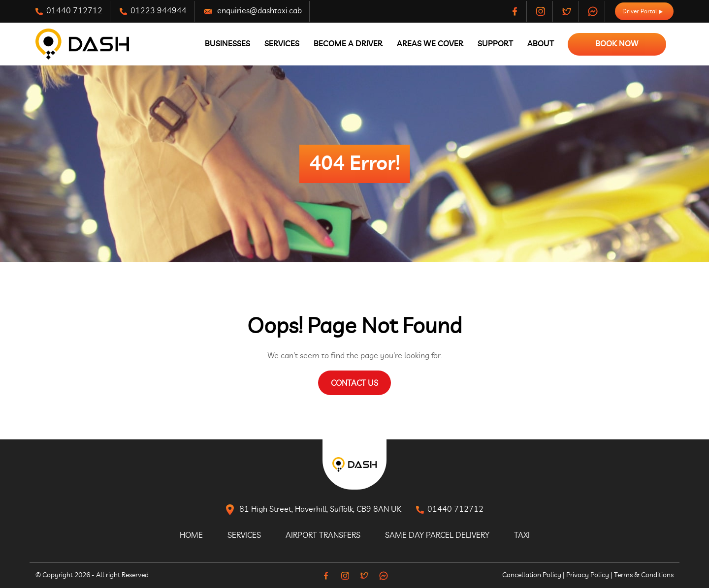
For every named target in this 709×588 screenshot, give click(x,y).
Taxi (522, 535)
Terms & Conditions (644, 575)
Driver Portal (643, 11)
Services (282, 44)
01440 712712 (69, 11)
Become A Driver (348, 44)
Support (495, 44)
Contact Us (354, 383)
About (541, 44)
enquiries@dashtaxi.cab (253, 11)
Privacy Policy (588, 575)
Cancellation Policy (532, 575)
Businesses (227, 44)
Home (191, 535)
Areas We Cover (430, 44)
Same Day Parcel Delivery (437, 535)
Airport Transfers (323, 535)
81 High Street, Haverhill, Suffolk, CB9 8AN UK (314, 510)
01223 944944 (153, 11)
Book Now (617, 44)
